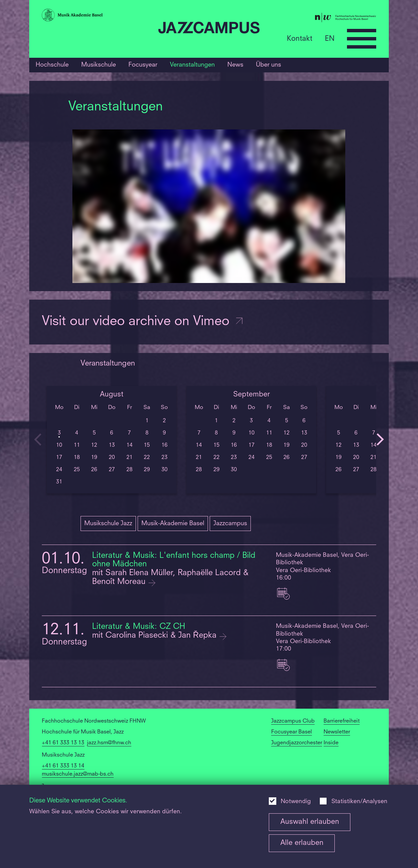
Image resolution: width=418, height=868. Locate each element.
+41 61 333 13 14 (63, 766)
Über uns (268, 65)
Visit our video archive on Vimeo (143, 322)
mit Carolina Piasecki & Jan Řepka (155, 636)
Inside (331, 743)
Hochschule (52, 65)
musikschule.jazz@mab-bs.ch (78, 774)
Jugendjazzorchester (297, 743)
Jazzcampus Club (293, 721)
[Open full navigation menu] (362, 39)
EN (330, 39)
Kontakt (300, 39)
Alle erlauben (302, 843)
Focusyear (143, 65)
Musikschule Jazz (108, 524)
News (235, 65)
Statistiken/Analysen (359, 802)
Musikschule (99, 65)
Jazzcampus (230, 524)
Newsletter (337, 732)
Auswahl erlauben (310, 822)
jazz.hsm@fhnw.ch (109, 743)
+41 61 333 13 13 (63, 743)
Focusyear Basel (292, 732)
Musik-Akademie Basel (173, 524)
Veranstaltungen (192, 65)
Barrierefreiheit (342, 721)
